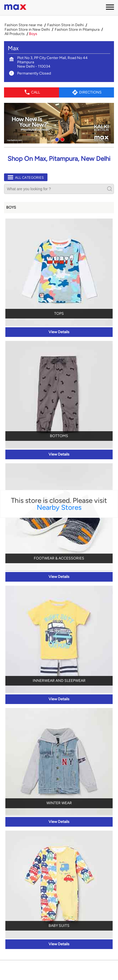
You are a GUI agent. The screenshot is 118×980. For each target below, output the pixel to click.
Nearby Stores (59, 507)
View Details (59, 332)
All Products (15, 34)
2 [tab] (62, 139)
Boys (11, 207)
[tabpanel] (59, 123)
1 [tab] (56, 139)
